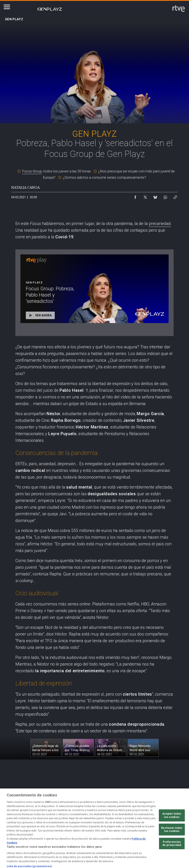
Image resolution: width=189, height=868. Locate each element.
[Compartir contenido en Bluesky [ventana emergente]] (155, 196)
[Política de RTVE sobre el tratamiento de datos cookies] (68, 828)
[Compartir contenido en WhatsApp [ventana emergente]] (165, 196)
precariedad (160, 224)
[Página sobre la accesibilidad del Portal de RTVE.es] (122, 828)
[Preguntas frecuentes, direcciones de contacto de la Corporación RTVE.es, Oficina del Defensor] (176, 828)
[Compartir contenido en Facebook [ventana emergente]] (135, 196)
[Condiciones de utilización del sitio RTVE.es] (14, 828)
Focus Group (32, 171)
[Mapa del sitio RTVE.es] (149, 828)
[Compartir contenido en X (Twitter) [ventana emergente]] (145, 196)
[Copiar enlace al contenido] (175, 196)
